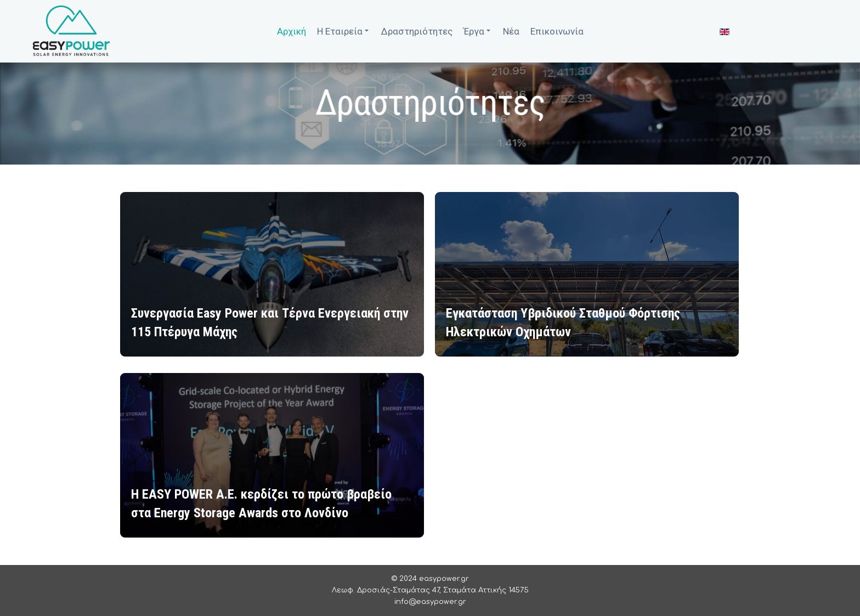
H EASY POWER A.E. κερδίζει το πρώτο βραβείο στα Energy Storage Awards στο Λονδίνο (261, 505)
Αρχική (292, 31)
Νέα (511, 31)
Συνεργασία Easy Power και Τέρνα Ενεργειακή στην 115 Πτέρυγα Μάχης (270, 324)
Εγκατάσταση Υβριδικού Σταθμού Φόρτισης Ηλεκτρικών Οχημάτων (563, 324)
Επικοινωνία (557, 31)
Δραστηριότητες (417, 31)
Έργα (478, 30)
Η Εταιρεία (344, 30)
